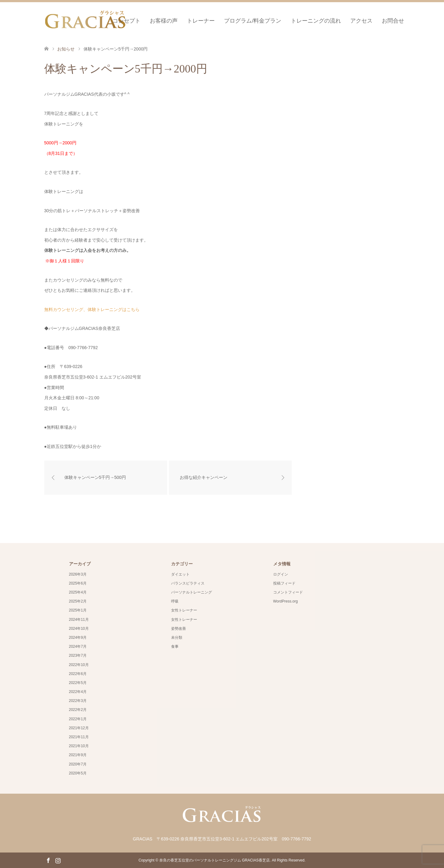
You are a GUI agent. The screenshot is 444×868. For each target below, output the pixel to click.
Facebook (48, 860)
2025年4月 (78, 592)
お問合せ (393, 21)
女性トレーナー (184, 610)
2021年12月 (79, 728)
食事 (175, 647)
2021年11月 (79, 737)
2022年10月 (79, 665)
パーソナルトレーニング (192, 592)
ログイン (281, 574)
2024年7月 (78, 647)
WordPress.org (286, 601)
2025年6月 (78, 583)
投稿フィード (284, 583)
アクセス (361, 21)
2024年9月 (78, 638)
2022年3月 (78, 701)
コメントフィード (288, 592)
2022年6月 (78, 674)
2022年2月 (78, 710)
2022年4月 (78, 692)
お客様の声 (164, 21)
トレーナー (201, 21)
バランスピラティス (188, 583)
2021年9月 (78, 755)
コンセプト (127, 21)
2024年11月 (79, 620)
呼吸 (175, 601)
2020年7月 (78, 764)
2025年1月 (78, 610)
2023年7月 (78, 655)
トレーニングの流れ (316, 21)
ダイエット (180, 574)
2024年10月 (79, 629)
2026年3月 (78, 574)
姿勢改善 (179, 629)
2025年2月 (78, 601)
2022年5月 (78, 683)
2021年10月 (79, 746)
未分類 (177, 638)
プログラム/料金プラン (253, 21)
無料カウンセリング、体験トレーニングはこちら (92, 309)
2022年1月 (78, 719)
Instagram (58, 860)
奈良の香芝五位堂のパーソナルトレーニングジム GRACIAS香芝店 (215, 860)
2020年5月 (78, 773)
